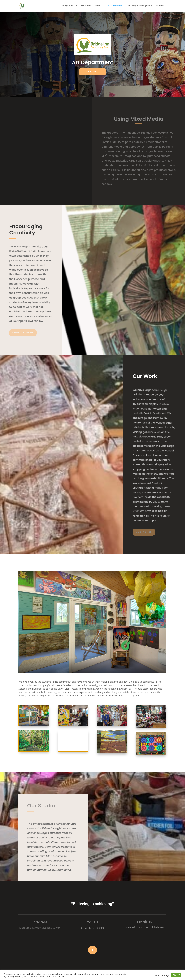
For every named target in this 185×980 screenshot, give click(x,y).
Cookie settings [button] (162, 975)
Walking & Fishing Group (140, 6)
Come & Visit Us (92, 72)
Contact (160, 6)
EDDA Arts (86, 6)
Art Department (114, 6)
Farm (97, 6)
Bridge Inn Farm (70, 6)
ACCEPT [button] (176, 975)
